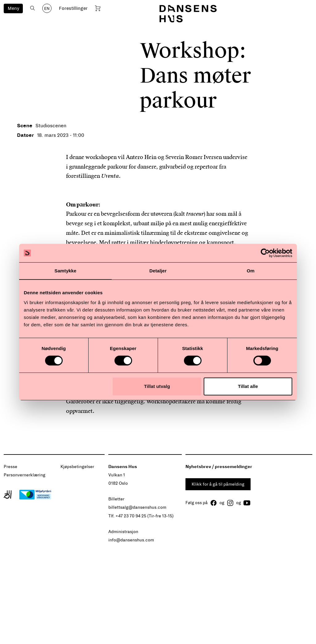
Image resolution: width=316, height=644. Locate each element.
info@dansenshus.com (131, 540)
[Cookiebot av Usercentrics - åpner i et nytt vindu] (265, 253)
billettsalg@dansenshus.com (137, 507)
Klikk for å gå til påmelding (218, 484)
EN (47, 9)
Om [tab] (250, 271)
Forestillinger (73, 8)
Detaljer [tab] (158, 271)
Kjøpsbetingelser (77, 467)
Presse (10, 467)
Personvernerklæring (25, 475)
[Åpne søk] (33, 8)
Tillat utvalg (157, 386)
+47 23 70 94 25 (131, 516)
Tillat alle (248, 386)
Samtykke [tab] (66, 271)
